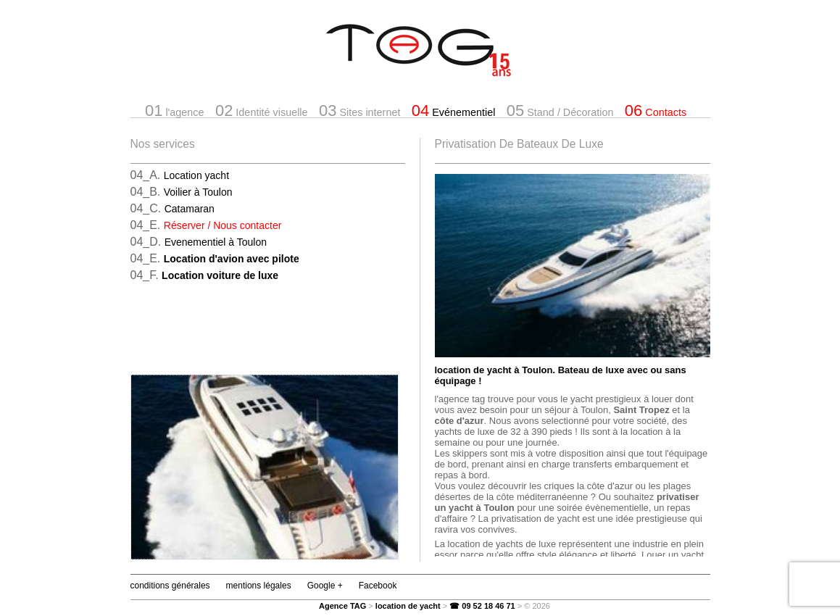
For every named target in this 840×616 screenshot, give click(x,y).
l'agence (175, 111)
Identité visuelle (262, 111)
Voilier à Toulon (198, 192)
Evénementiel (454, 111)
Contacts (656, 111)
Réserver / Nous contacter (223, 225)
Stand (560, 111)
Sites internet (359, 111)
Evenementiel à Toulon (216, 242)
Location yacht (196, 175)
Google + (325, 586)
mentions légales (259, 586)
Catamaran (190, 209)
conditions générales (170, 586)
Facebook (378, 586)
